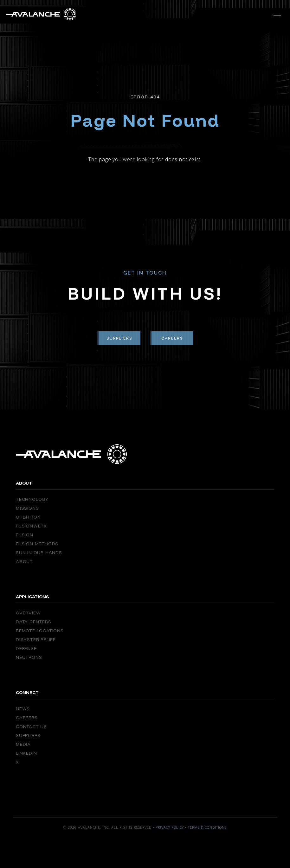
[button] (277, 14)
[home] (41, 14)
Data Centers (34, 622)
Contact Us (31, 726)
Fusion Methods (37, 544)
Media (23, 744)
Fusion (25, 535)
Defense (26, 648)
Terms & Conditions (207, 827)
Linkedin (26, 753)
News (23, 709)
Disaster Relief (36, 639)
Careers (172, 338)
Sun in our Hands (39, 553)
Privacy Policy (170, 827)
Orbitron (28, 517)
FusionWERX (31, 526)
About (24, 561)
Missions (27, 508)
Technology (32, 499)
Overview (28, 613)
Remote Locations (40, 631)
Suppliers (119, 338)
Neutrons (29, 657)
